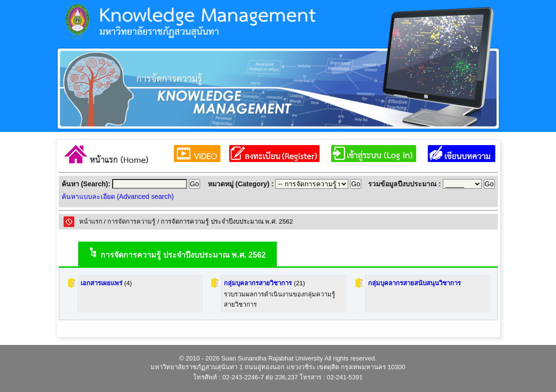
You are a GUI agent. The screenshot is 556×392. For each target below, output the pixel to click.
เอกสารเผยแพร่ (101, 283)
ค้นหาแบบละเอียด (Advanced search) (118, 196)
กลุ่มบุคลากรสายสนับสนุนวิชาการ (414, 283)
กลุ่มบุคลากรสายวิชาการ (258, 283)
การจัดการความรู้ (131, 221)
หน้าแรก (91, 221)
